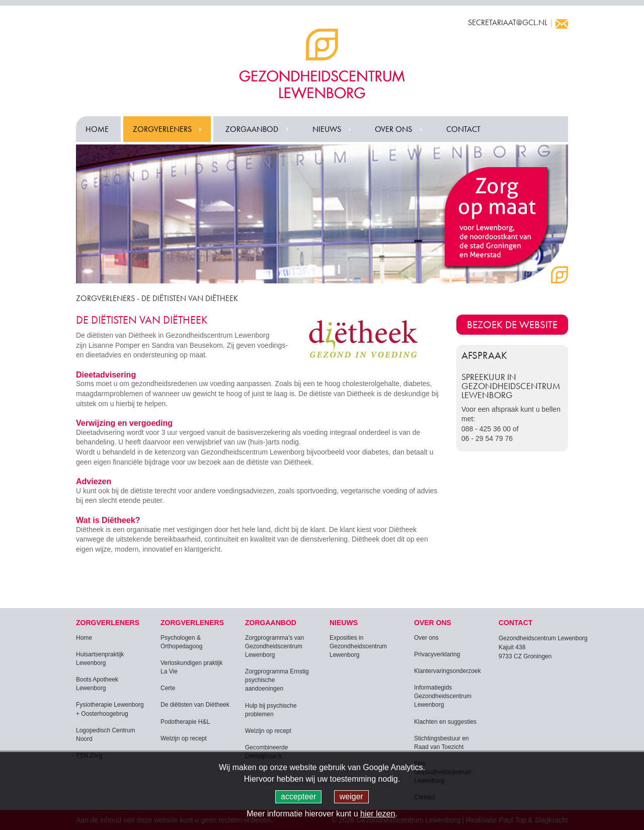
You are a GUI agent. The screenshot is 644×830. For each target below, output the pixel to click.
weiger (351, 797)
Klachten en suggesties (445, 722)
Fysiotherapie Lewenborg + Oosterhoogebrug (110, 709)
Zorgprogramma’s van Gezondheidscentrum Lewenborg (274, 646)
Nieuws (327, 129)
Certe (168, 688)
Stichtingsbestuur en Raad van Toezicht (441, 743)
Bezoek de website (512, 324)
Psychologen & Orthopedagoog (181, 642)
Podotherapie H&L (185, 722)
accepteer (298, 797)
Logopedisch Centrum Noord (105, 735)
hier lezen (378, 814)
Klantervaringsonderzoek (448, 671)
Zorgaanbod (252, 129)
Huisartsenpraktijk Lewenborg (100, 659)
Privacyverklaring (437, 654)
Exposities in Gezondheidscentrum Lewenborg (358, 646)
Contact (463, 129)
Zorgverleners (162, 129)
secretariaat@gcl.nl (508, 22)
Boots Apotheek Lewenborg (97, 684)
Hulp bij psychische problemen (271, 710)
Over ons (393, 129)
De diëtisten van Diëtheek (195, 705)
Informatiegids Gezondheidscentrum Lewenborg (443, 696)
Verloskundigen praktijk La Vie (191, 667)
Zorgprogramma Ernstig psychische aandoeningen (277, 680)
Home (97, 129)
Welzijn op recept (184, 738)
